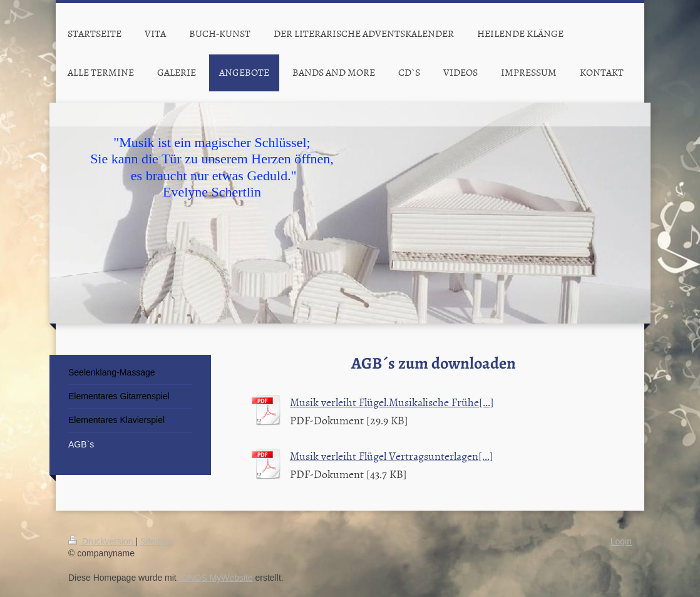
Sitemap (156, 541)
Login (621, 541)
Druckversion (102, 541)
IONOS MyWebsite (216, 578)
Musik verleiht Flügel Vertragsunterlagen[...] (392, 456)
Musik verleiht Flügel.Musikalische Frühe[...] (392, 402)
